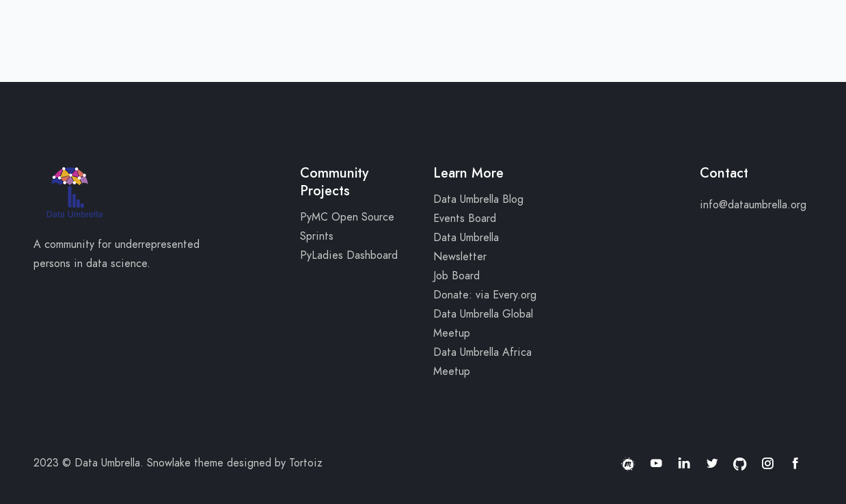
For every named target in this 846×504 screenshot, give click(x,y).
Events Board (465, 219)
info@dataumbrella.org (753, 205)
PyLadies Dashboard (349, 255)
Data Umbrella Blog (478, 199)
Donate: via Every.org (485, 295)
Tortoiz (306, 463)
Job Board (456, 276)
